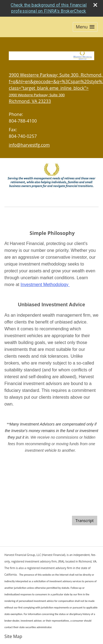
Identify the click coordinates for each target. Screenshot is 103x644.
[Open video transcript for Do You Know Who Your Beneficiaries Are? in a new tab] (85, 521)
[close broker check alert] (95, 5)
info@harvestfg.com (29, 145)
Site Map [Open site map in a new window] (13, 636)
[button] (85, 27)
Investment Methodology (45, 285)
